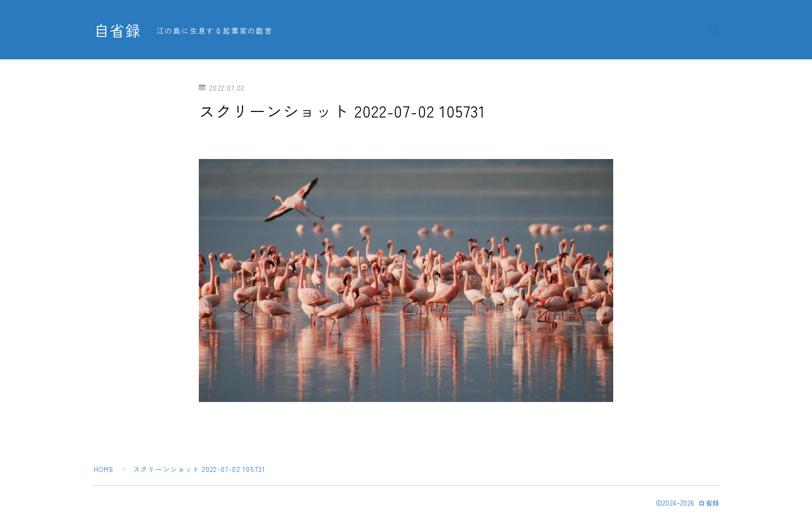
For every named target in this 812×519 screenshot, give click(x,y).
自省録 (118, 30)
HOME (104, 469)
